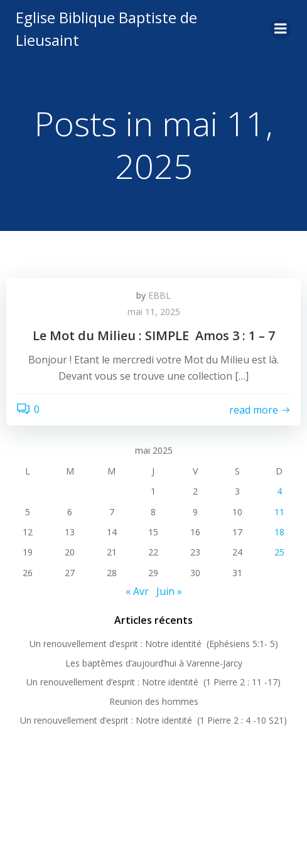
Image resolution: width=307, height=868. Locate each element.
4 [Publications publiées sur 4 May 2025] (279, 491)
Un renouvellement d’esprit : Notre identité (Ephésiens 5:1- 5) (154, 644)
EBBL (159, 295)
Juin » (169, 591)
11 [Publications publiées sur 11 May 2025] (279, 512)
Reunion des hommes (154, 701)
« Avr (137, 591)
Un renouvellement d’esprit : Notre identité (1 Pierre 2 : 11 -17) (153, 682)
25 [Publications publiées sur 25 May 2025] (279, 552)
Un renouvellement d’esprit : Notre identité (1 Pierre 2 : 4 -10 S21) (153, 720)
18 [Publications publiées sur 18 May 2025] (279, 532)
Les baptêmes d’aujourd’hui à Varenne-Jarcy (154, 663)
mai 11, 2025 (154, 312)
